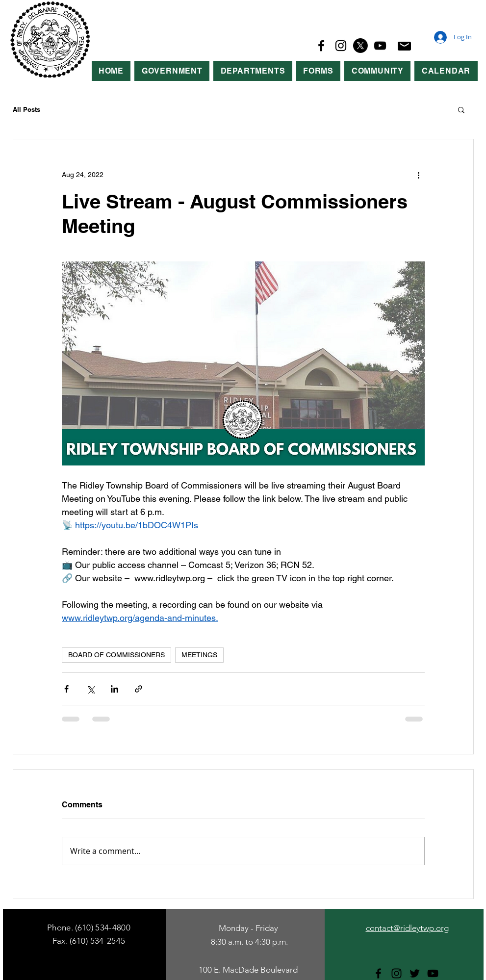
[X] (360, 46)
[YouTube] (380, 46)
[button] (172, 71)
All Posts (26, 109)
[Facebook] (321, 46)
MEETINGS (199, 655)
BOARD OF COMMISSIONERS (116, 655)
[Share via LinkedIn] (115, 689)
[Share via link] (139, 689)
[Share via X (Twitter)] (90, 689)
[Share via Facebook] (66, 689)
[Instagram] (341, 46)
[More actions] (419, 175)
